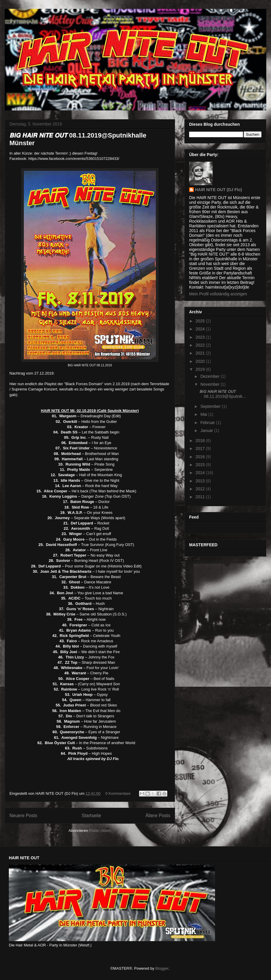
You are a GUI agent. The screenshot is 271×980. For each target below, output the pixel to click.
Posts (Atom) (100, 831)
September (211, 406)
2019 (201, 369)
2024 (201, 329)
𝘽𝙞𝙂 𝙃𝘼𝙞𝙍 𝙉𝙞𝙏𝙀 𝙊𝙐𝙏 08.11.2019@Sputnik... (223, 394)
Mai (204, 414)
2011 (201, 497)
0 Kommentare (118, 793)
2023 (201, 337)
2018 (201, 441)
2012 (201, 489)
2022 (201, 345)
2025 (201, 321)
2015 (201, 465)
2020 (201, 361)
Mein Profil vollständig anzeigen (218, 294)
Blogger (162, 968)
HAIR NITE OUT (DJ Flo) (218, 190)
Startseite (91, 816)
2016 (201, 457)
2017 (201, 448)
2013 (201, 481)
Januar (207, 431)
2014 (201, 473)
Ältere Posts (158, 816)
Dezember (210, 376)
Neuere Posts (23, 816)
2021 (201, 353)
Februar (208, 423)
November (210, 384)
